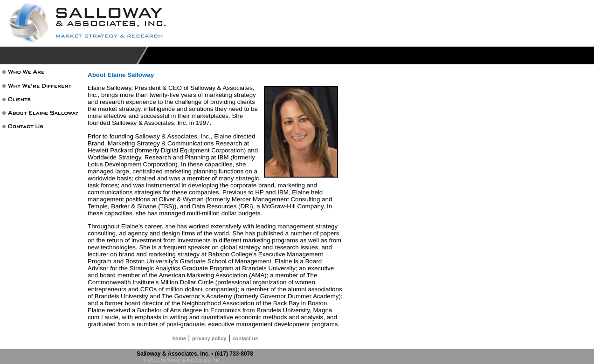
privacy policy (209, 338)
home (179, 338)
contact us (245, 338)
